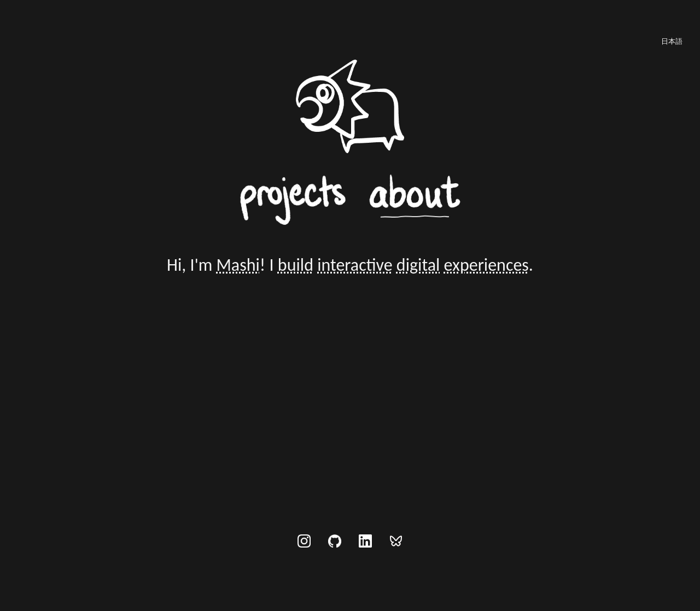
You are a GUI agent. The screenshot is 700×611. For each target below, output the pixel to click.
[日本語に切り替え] (672, 41)
